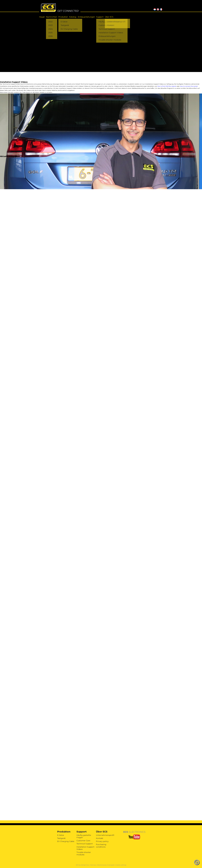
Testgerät (61, 838)
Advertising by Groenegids (106, 865)
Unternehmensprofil (105, 835)
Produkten (63, 17)
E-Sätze (61, 835)
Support (100, 17)
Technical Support (85, 844)
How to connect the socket (189, 86)
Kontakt (100, 838)
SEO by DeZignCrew (83, 865)
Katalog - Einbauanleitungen (82, 17)
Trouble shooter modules (84, 853)
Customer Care (83, 841)
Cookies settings (121, 865)
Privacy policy (102, 841)
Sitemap (93, 865)
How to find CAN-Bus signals (167, 86)
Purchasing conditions (101, 846)
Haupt (42, 17)
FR (161, 9)
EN (158, 9)
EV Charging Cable (66, 841)
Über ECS (109, 17)
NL (154, 9)
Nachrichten (52, 17)
